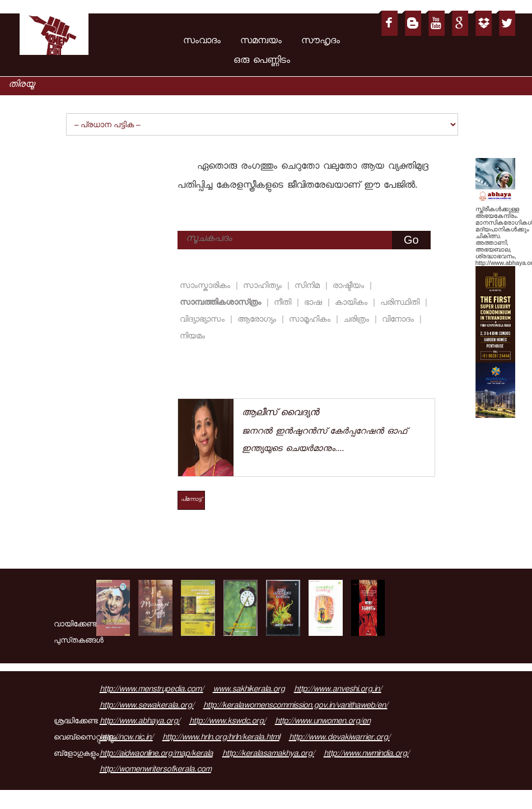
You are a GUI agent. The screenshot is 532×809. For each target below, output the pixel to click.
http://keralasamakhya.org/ (268, 755)
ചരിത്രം (358, 320)
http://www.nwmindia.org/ (366, 755)
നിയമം (192, 337)
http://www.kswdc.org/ (227, 722)
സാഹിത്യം (264, 287)
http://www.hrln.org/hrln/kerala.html (221, 738)
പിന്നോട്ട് (191, 500)
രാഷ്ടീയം (350, 287)
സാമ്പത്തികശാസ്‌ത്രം (222, 303)
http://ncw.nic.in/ (126, 738)
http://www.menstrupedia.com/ (151, 690)
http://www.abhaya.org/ (140, 722)
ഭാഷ (315, 303)
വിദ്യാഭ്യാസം (204, 320)
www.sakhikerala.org (249, 690)
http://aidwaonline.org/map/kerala (156, 755)
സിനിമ (309, 287)
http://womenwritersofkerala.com (155, 770)
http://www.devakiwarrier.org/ (339, 738)
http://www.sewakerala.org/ (147, 706)
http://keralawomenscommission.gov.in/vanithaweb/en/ (295, 706)
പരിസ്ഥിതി (402, 303)
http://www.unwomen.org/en (323, 722)
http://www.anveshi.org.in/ (338, 690)
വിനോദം (400, 320)
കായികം (353, 303)
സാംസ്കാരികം (207, 287)
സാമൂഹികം (311, 320)
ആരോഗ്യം (258, 320)
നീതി (284, 303)
